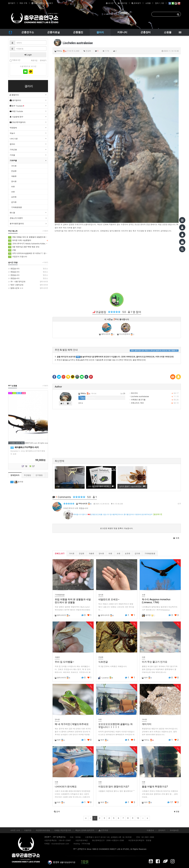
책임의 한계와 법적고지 (85, 830)
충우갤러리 (15, 100)
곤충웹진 (78, 32)
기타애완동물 (150, 553)
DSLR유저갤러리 (18, 122)
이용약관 (28, 830)
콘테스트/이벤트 (16, 218)
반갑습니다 (28, 269)
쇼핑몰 (148, 3)
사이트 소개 (15, 830)
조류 (118, 553)
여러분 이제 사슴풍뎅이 (28, 240)
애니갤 (12, 213)
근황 (12, 250)
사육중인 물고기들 (137, 400)
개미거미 (134, 393)
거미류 (72, 553)
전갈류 (82, 553)
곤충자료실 (54, 32)
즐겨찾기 (12, 3)
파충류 (91, 553)
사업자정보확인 (82, 840)
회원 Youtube (16, 111)
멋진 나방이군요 (28, 285)
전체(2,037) (60, 553)
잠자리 (12, 144)
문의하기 (162, 830)
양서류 (101, 553)
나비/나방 (14, 139)
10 (138, 818)
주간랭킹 (27, 475)
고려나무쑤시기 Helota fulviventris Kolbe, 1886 (28, 244)
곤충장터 (146, 32)
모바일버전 (174, 830)
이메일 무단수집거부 (63, 830)
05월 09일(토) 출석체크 (42, 3)
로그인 (110, 3)
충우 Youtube (17, 106)
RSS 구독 (23, 3)
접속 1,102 (160, 3)
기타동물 (13, 160)
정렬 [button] (177, 811)
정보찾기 (136, 3)
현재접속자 (15, 475)
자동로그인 (15, 60)
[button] (176, 538)
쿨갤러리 (14, 95)
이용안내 (150, 830)
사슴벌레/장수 (17, 117)
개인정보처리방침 (43, 830)
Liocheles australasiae (139, 396)
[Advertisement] (117, 262)
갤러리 (100, 32)
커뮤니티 (122, 32)
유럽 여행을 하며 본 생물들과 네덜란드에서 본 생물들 (28, 237)
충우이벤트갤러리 (17, 223)
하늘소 (12, 133)
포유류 (127, 553)
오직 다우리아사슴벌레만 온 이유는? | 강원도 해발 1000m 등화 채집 (28, 253)
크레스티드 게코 (137, 403)
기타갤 (12, 155)
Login (28, 55)
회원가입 (122, 3)
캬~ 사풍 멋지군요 (28, 282)
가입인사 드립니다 (18, 257)
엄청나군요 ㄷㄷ (28, 288)
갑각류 (137, 553)
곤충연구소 (28, 32)
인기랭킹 (39, 475)
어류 (110, 553)
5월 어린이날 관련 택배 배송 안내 (24, 247)
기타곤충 (13, 149)
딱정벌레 (13, 128)
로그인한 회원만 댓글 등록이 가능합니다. (117, 528)
